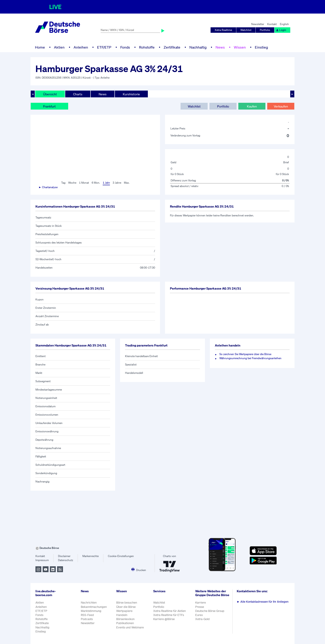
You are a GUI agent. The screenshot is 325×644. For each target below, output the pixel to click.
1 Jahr (106, 183)
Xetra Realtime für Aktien (169, 611)
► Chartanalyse (48, 187)
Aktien (59, 47)
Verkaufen (281, 106)
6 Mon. (96, 183)
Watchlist (246, 30)
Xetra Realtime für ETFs (169, 615)
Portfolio (265, 30)
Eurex (199, 615)
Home (40, 47)
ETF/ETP (104, 47)
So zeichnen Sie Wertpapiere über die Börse (245, 354)
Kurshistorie (131, 94)
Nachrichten (89, 603)
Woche (72, 183)
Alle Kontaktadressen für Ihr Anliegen (263, 602)
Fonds (125, 47)
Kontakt (272, 24)
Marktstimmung (91, 611)
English (284, 24)
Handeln (122, 615)
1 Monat (84, 183)
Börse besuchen (127, 603)
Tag (63, 183)
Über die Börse (126, 607)
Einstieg (261, 47)
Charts (78, 94)
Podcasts (87, 619)
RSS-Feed (87, 615)
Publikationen (125, 623)
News (220, 47)
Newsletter (258, 24)
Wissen (240, 47)
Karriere (201, 603)
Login (281, 30)
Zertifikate (172, 47)
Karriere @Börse (164, 619)
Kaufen (252, 106)
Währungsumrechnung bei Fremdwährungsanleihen (250, 358)
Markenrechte (91, 556)
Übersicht (50, 94)
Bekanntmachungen (94, 607)
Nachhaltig (198, 47)
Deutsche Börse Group (210, 611)
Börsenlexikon (125, 619)
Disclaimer (64, 556)
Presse (200, 607)
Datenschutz (66, 560)
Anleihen (81, 47)
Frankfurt (49, 106)
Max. (127, 183)
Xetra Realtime (223, 30)
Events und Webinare (130, 627)
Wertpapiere (124, 611)
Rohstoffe (147, 47)
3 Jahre (117, 183)
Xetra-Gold (202, 619)
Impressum (42, 560)
